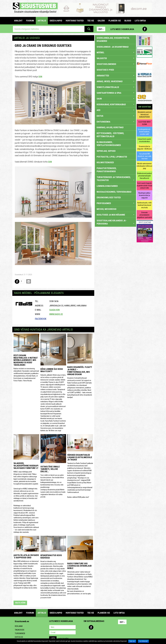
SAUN (115, 99)
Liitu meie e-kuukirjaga (122, 29)
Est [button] (101, 29)
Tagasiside (20, 630)
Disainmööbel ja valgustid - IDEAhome (144, 148)
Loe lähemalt (143, 641)
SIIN (40, 77)
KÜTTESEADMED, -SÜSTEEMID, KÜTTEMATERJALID (110, 135)
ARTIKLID (42, 21)
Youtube (150, 29)
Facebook (145, 29)
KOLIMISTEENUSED (105, 162)
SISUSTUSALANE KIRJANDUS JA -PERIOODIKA (115, 222)
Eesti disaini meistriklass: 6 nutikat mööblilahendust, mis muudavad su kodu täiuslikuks (26, 360)
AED (115, 110)
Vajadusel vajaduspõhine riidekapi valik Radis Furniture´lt (26, 466)
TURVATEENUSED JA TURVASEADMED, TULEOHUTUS (115, 179)
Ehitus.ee (19, 637)
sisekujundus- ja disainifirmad (113, 47)
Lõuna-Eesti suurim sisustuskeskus (144, 140)
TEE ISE (91, 21)
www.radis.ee (56, 314)
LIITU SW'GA (140, 21)
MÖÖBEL (115, 52)
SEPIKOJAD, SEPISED (106, 151)
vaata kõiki (20, 603)
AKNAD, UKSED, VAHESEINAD (115, 81)
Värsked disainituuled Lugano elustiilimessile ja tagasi (80, 457)
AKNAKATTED (115, 76)
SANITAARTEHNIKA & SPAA (115, 93)
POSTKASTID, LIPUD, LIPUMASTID (112, 157)
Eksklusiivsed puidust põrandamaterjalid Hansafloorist (144, 176)
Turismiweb (20, 633)
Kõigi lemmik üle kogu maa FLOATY (52, 370)
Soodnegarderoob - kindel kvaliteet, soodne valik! (144, 132)
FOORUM (30, 21)
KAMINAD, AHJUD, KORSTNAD (110, 127)
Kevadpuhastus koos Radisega (51, 556)
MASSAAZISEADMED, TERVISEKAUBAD (114, 192)
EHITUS (115, 116)
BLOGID (128, 21)
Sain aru (132, 641)
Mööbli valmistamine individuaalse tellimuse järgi (144, 166)
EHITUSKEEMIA (115, 122)
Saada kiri (55, 310)
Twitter (101, 627)
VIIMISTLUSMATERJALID (115, 87)
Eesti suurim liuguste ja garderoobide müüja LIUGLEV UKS (144, 186)
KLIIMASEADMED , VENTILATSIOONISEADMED (109, 144)
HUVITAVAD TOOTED (75, 21)
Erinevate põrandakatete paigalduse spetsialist (144, 215)
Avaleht (18, 21)
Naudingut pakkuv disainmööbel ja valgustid (144, 195)
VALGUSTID (115, 58)
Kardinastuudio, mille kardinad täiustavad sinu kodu (144, 205)
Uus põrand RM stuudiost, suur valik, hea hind (144, 156)
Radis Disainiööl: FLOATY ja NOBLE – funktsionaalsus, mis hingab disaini (80, 371)
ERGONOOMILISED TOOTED (109, 197)
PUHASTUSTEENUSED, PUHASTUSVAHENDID (107, 170)
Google (107, 627)
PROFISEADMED (115, 203)
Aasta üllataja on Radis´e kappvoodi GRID (26, 556)
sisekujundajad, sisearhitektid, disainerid (113, 39)
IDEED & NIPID (56, 21)
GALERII (101, 21)
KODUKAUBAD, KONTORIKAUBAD (115, 104)
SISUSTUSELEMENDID (115, 64)
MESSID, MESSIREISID (106, 209)
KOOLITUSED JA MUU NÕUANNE (115, 215)
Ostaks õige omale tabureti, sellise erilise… (50, 469)
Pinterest (140, 29)
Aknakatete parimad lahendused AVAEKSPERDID (144, 115)
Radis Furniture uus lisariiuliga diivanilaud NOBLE (79, 566)
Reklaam (19, 626)
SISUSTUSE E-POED (105, 70)
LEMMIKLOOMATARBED (107, 186)
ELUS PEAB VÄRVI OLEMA (144, 123)
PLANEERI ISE (115, 21)
